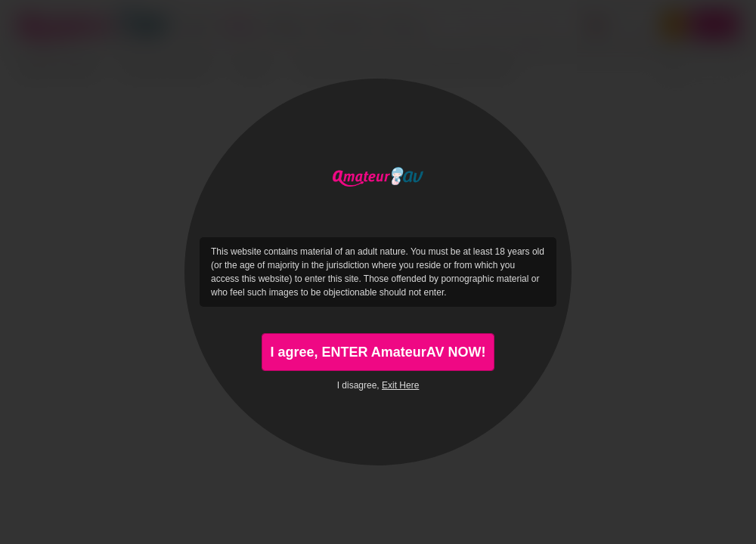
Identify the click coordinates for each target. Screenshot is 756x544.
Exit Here (400, 385)
